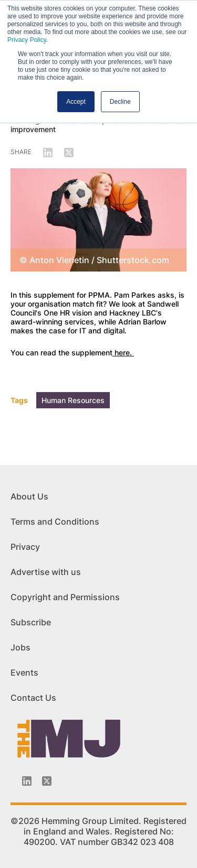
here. (123, 352)
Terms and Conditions (55, 522)
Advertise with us (46, 572)
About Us (29, 496)
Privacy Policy (27, 40)
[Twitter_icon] (47, 781)
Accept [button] (76, 102)
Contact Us (33, 698)
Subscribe (31, 622)
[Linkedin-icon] (27, 781)
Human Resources (73, 400)
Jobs (20, 647)
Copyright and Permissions (65, 597)
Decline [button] (120, 102)
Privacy (25, 547)
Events (24, 672)
